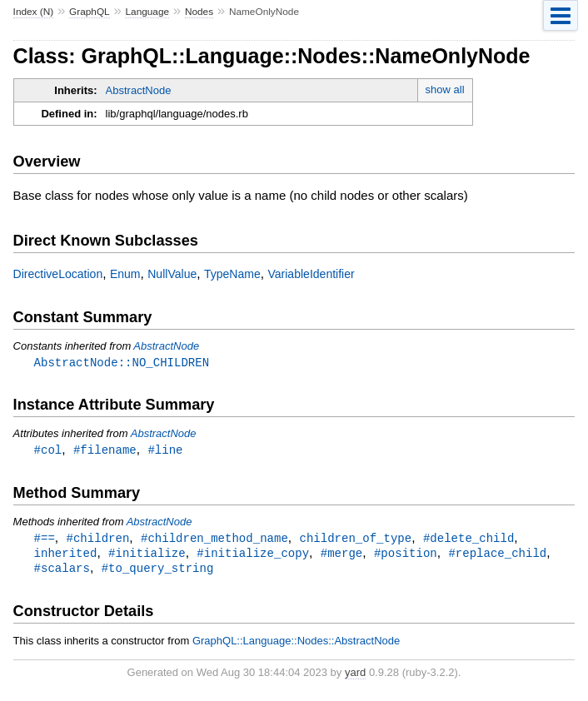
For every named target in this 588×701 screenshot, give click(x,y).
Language (147, 12)
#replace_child (497, 556)
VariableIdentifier (311, 274)
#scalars (62, 572)
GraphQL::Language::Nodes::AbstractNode (296, 645)
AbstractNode (139, 90)
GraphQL (90, 12)
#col (48, 451)
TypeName (232, 274)
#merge (342, 556)
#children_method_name (214, 540)
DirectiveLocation (58, 274)
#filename (105, 451)
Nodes (199, 12)
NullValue (172, 274)
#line (165, 451)
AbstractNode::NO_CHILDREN (122, 363)
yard (355, 676)
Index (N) (34, 12)
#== (45, 540)
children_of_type (355, 540)
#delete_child (468, 540)
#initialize (147, 556)
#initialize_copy (253, 556)
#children (98, 540)
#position (406, 556)
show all (445, 89)
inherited (66, 556)
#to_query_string (158, 572)
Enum (125, 274)
